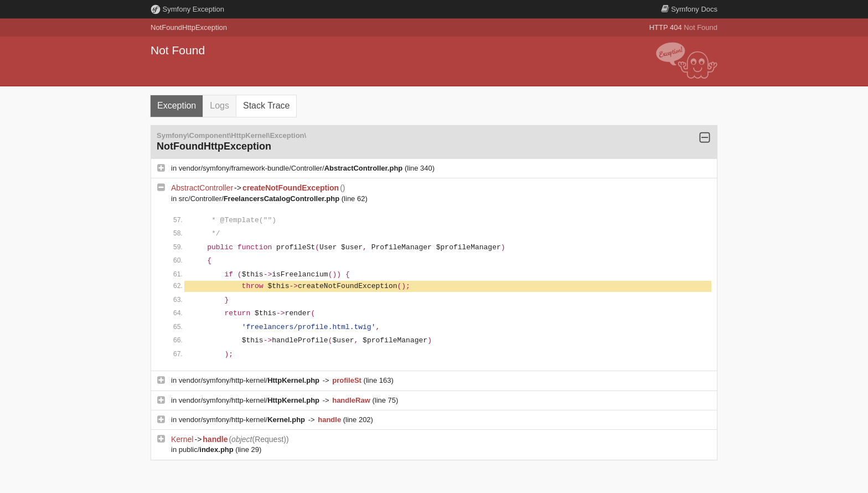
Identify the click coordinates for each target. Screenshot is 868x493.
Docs (689, 9)
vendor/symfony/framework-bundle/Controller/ (292, 168)
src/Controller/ (260, 199)
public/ (207, 450)
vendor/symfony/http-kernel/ (250, 380)
